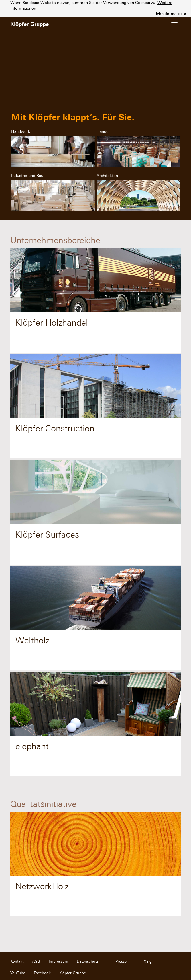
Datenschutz (87, 962)
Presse (121, 962)
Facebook (42, 973)
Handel (103, 132)
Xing (148, 962)
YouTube (18, 973)
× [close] (185, 14)
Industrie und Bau (27, 176)
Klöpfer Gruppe (73, 973)
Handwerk (21, 132)
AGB (36, 962)
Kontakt (17, 962)
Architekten (107, 176)
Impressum (58, 962)
